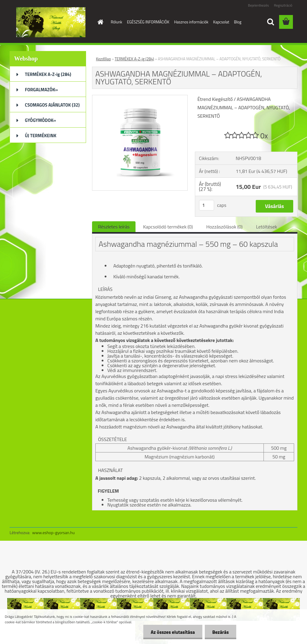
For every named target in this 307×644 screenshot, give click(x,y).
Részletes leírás (114, 227)
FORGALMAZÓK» (41, 90)
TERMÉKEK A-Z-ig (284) (48, 74)
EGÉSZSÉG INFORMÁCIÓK (148, 22)
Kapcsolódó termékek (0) (168, 227)
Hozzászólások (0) (224, 227)
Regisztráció (283, 5)
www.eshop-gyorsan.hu (53, 532)
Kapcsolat (221, 22)
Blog (238, 22)
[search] (270, 22)
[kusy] (207, 205)
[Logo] (51, 22)
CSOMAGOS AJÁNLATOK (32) (52, 105)
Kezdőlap (103, 59)
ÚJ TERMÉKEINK (41, 136)
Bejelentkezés (258, 5)
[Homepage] (100, 22)
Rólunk (117, 22)
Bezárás (221, 632)
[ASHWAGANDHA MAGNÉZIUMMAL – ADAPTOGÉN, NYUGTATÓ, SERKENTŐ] (140, 98)
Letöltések (267, 227)
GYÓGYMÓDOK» (40, 120)
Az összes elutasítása (173, 632)
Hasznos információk (191, 22)
